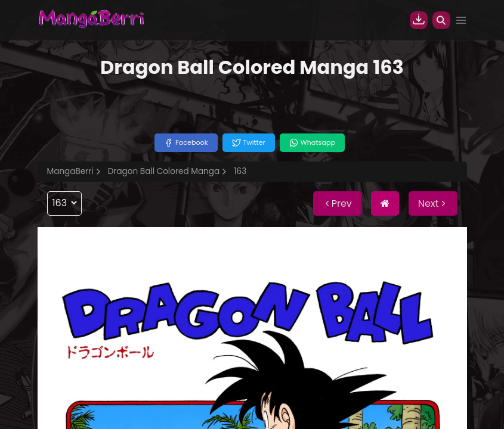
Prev (337, 203)
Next (433, 203)
